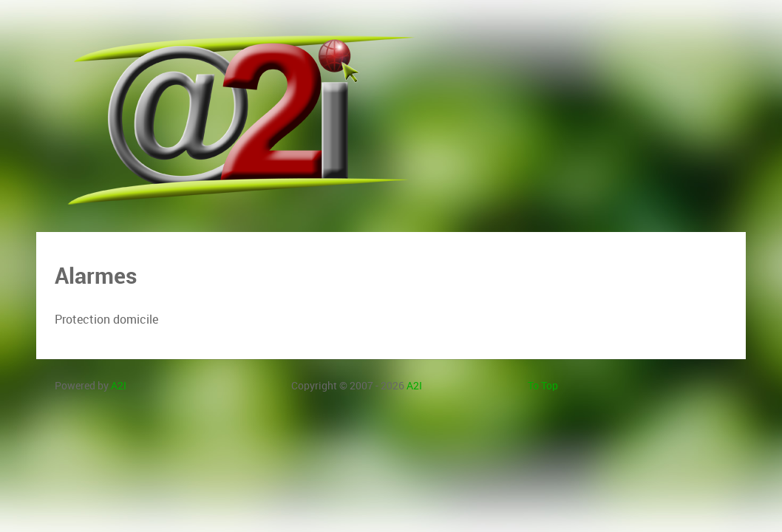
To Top (543, 386)
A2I (119, 386)
